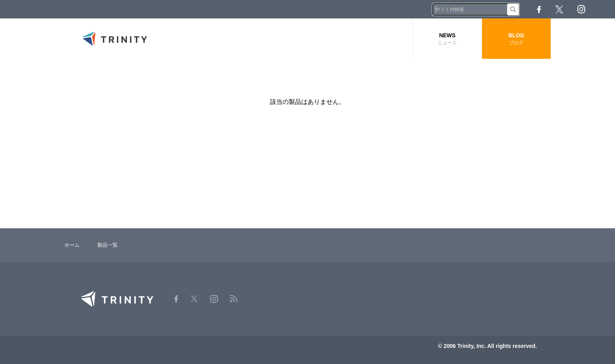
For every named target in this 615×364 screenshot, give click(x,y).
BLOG (516, 39)
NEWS (447, 39)
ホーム (72, 245)
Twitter (559, 9)
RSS (603, 9)
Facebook (539, 9)
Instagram (581, 9)
